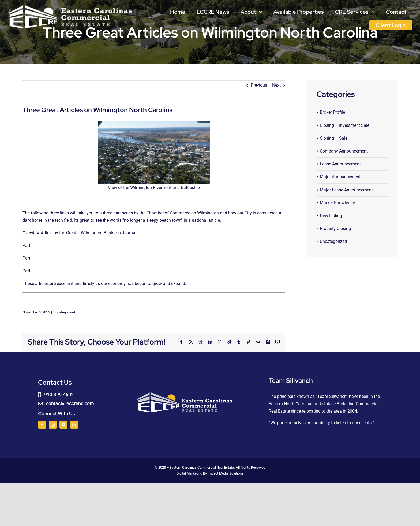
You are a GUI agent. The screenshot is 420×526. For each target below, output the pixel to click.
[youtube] (63, 425)
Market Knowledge (337, 203)
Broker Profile (332, 112)
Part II (28, 258)
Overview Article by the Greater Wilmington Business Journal (79, 233)
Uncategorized (64, 312)
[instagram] (53, 425)
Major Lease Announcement (346, 190)
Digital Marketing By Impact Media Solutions (210, 473)
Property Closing (335, 229)
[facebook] (42, 425)
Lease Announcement (340, 164)
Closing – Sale (334, 138)
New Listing (331, 216)
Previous (259, 85)
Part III (29, 271)
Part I (27, 245)
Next (276, 85)
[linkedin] (74, 425)
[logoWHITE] (70, 6)
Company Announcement (344, 151)
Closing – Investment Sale (345, 125)
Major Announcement (340, 177)
